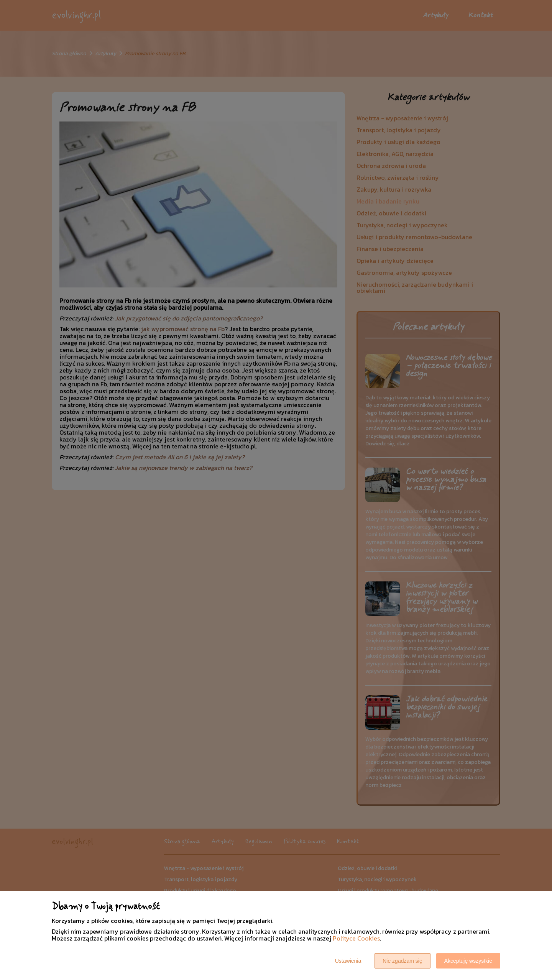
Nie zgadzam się (402, 961)
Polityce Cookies (356, 938)
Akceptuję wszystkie (468, 961)
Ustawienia (348, 961)
